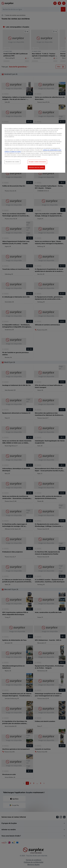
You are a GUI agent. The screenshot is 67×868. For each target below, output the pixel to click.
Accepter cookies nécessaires (37, 162)
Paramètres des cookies (12, 162)
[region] (33, 148)
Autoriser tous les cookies (36, 167)
